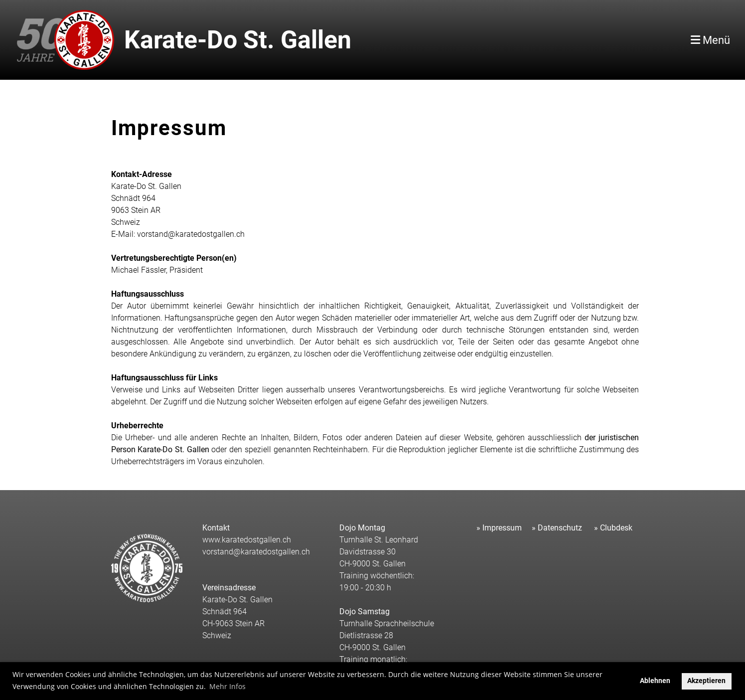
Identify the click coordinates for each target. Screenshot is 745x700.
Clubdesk (616, 528)
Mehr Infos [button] (227, 686)
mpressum (503, 528)
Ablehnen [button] (655, 681)
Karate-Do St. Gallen (238, 40)
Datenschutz (560, 528)
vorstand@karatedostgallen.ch (256, 552)
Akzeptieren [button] (706, 681)
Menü (710, 40)
